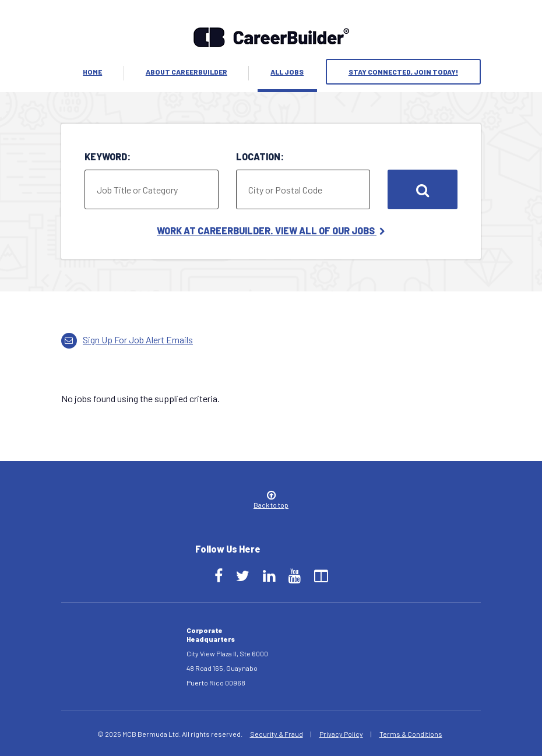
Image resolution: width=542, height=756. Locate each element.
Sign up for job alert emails (127, 340)
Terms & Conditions (411, 734)
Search (423, 189)
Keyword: (108, 157)
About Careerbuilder (186, 72)
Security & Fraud (277, 734)
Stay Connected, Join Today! (403, 72)
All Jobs (287, 72)
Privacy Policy (341, 734)
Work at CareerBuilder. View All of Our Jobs (271, 231)
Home (92, 72)
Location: (260, 157)
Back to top (271, 500)
